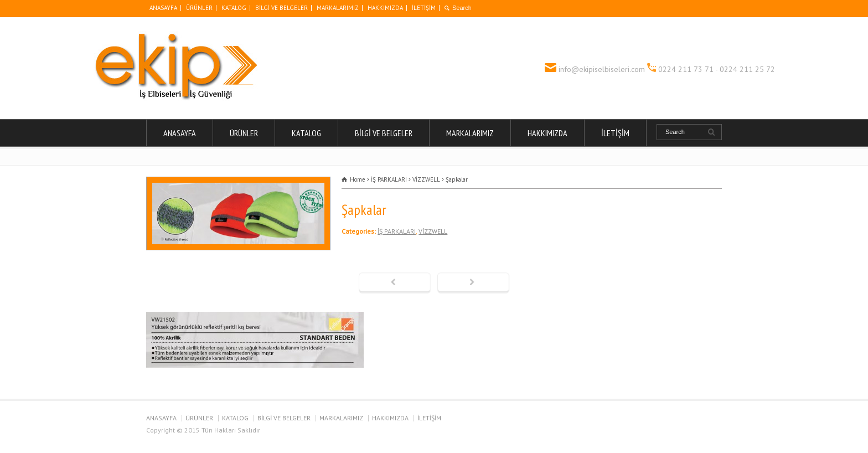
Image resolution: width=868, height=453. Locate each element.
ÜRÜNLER (199, 8)
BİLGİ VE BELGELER (281, 8)
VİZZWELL (433, 231)
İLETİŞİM (424, 8)
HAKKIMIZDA (385, 8)
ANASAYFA (163, 8)
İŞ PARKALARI (397, 231)
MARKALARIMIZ (338, 8)
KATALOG (234, 8)
